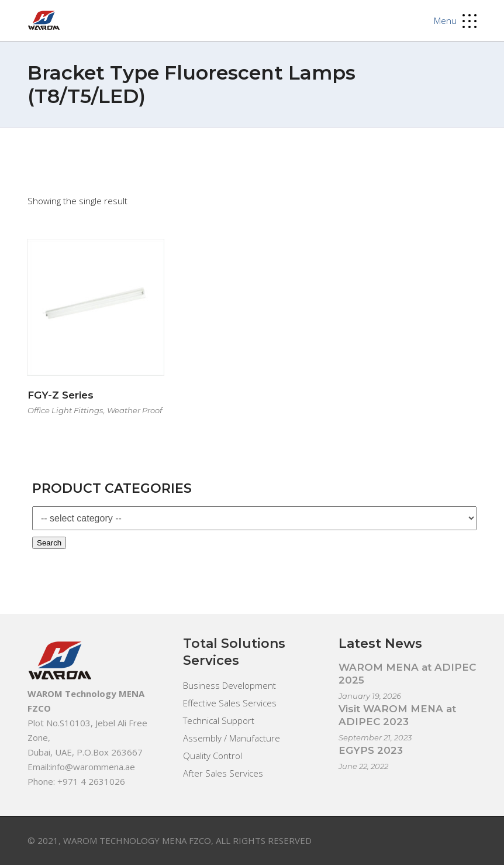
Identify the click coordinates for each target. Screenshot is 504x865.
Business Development (229, 685)
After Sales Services (223, 773)
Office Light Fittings (65, 410)
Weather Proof (134, 410)
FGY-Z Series (61, 395)
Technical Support (219, 720)
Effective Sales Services (230, 703)
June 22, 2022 (363, 766)
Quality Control (213, 756)
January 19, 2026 (370, 696)
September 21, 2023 (375, 737)
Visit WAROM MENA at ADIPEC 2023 (397, 715)
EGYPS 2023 (371, 750)
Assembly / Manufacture (232, 738)
